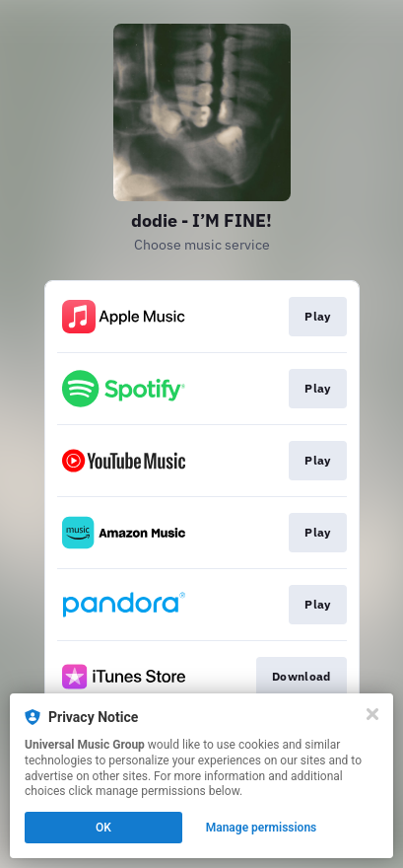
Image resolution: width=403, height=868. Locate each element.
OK (103, 828)
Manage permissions (262, 828)
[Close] (372, 714)
